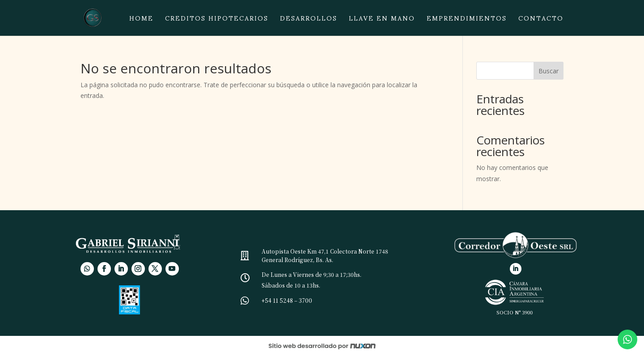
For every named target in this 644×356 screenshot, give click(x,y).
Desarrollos (309, 21)
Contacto (541, 21)
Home (141, 21)
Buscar (549, 71)
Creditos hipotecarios (217, 21)
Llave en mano (382, 21)
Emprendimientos (467, 21)
